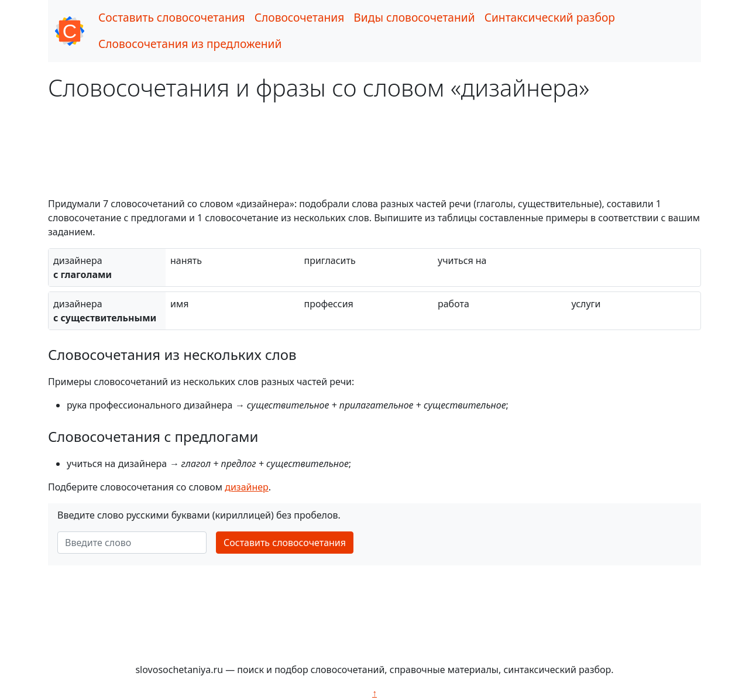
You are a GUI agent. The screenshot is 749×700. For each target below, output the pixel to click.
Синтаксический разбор (550, 17)
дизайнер (247, 487)
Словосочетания (300, 17)
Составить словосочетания (172, 17)
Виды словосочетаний (414, 17)
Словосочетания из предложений (190, 44)
